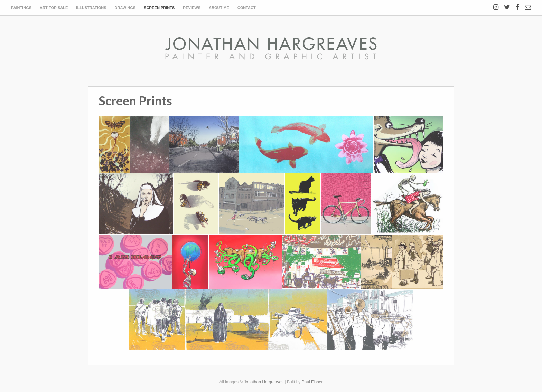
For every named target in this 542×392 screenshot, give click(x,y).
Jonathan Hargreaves (264, 382)
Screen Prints (159, 8)
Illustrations (91, 8)
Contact (247, 8)
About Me (219, 8)
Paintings (21, 8)
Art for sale (54, 8)
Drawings (125, 8)
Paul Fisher (312, 382)
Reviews (192, 8)
